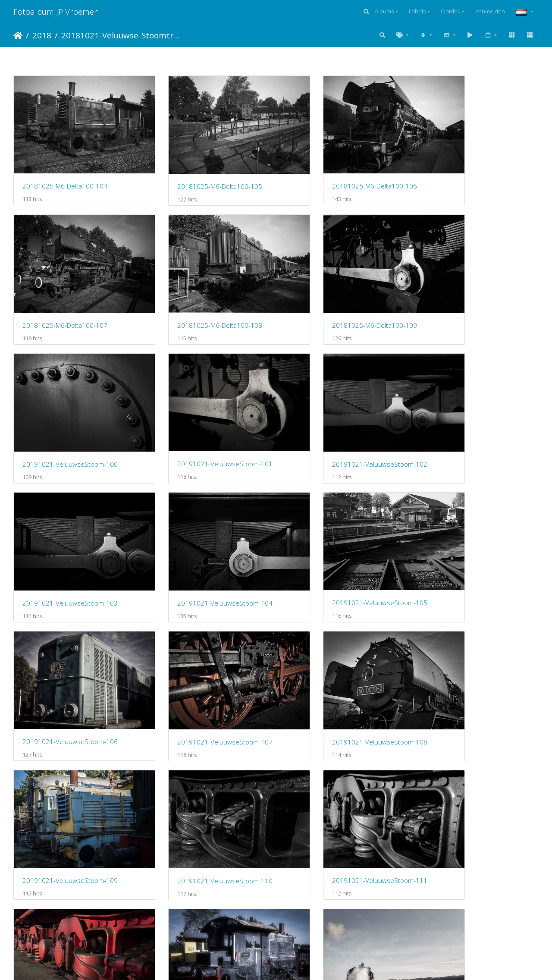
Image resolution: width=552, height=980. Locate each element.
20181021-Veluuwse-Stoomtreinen (121, 35)
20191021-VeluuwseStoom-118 (70, 921)
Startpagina (18, 35)
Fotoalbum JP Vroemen (56, 11)
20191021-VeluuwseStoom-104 (339, 422)
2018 (42, 35)
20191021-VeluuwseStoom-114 (70, 796)
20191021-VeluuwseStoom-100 (339, 297)
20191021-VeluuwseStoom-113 (474, 671)
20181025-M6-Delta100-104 (65, 172)
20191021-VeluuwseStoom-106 (70, 547)
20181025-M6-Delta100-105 (199, 172)
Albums (384, 11)
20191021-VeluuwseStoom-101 (474, 297)
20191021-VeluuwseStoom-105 (474, 422)
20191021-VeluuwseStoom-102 (70, 422)
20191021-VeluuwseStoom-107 (205, 547)
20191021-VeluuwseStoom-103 (205, 422)
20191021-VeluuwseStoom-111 (205, 671)
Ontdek (450, 11)
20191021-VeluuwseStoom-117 (474, 796)
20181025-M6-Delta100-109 (199, 297)
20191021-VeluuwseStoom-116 (339, 796)
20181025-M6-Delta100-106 (334, 172)
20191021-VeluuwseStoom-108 (339, 547)
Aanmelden (490, 11)
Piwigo (312, 962)
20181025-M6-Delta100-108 (65, 297)
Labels (417, 11)
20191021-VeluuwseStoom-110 (70, 672)
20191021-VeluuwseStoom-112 (339, 671)
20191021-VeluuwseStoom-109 (474, 547)
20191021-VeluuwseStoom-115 (205, 796)
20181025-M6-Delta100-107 (469, 172)
